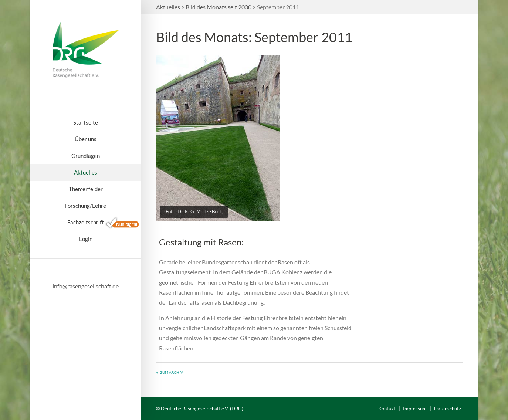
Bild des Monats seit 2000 (219, 7)
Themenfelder (86, 189)
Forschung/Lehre (86, 206)
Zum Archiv (172, 372)
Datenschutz (448, 409)
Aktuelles (86, 172)
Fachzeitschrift (86, 222)
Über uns (86, 139)
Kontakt (387, 409)
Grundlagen (86, 156)
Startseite (86, 122)
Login (86, 239)
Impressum (415, 409)
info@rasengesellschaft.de (86, 286)
